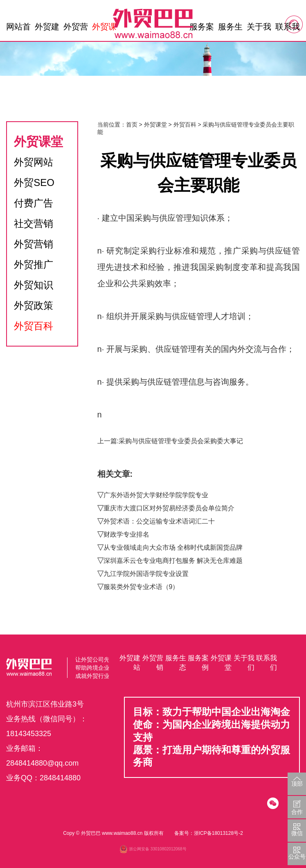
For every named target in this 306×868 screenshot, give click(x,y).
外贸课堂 (104, 29)
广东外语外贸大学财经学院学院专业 (156, 495)
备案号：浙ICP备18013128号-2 (209, 833)
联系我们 (288, 29)
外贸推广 (34, 264)
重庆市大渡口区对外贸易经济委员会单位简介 (169, 508)
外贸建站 (47, 29)
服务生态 (230, 29)
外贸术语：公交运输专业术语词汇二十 (159, 521)
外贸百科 (34, 326)
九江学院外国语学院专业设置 (146, 574)
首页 (132, 125)
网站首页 (18, 29)
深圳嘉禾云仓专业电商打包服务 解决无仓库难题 (173, 561)
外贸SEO (34, 182)
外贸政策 (34, 305)
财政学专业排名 (126, 534)
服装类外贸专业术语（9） (141, 587)
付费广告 (34, 203)
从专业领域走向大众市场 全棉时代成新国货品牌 (173, 547)
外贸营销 (76, 29)
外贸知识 (34, 285)
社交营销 (34, 223)
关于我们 (259, 29)
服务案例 (202, 29)
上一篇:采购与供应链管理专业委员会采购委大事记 (170, 441)
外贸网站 (34, 162)
